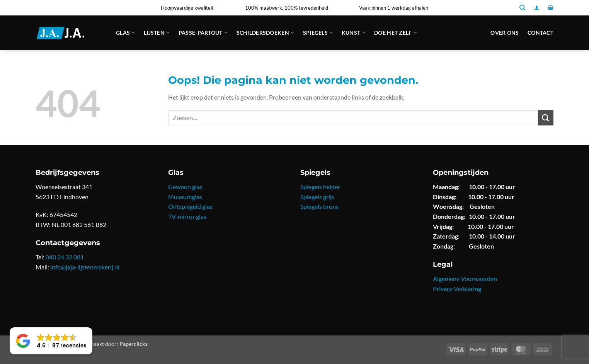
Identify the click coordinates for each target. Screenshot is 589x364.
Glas (126, 33)
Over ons (505, 33)
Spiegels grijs (317, 197)
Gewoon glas (185, 187)
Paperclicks (134, 344)
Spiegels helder (320, 187)
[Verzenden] (546, 118)
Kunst (354, 33)
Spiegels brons (319, 206)
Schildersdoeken (266, 33)
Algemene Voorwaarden (465, 279)
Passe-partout (203, 33)
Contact (540, 33)
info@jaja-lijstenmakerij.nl (85, 267)
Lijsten (157, 33)
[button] (537, 8)
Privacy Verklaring (457, 289)
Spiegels (318, 33)
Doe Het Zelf (396, 33)
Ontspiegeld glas (190, 206)
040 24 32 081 (65, 257)
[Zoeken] (522, 8)
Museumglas (185, 197)
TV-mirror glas (187, 216)
